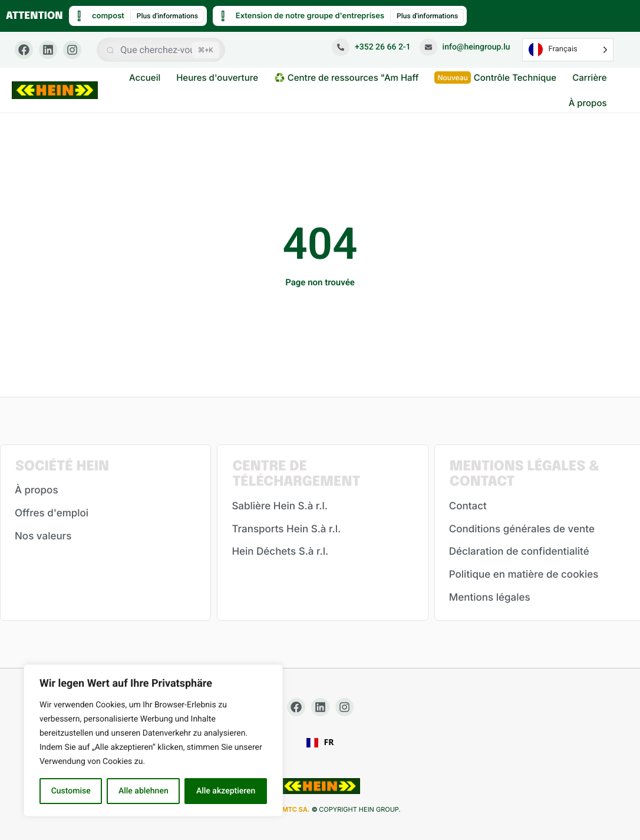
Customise (71, 791)
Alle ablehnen (143, 791)
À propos (588, 103)
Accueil (145, 78)
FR (320, 743)
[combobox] (320, 743)
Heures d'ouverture (217, 78)
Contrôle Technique (495, 78)
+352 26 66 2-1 (371, 47)
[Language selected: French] (568, 50)
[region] (153, 740)
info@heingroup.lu (465, 47)
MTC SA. (296, 809)
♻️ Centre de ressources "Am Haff (346, 78)
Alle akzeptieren (226, 791)
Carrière (589, 78)
